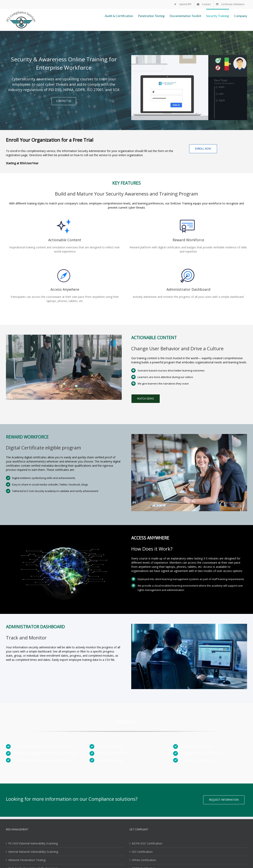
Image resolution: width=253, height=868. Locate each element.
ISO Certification (142, 852)
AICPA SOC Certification (147, 843)
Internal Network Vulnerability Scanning (33, 852)
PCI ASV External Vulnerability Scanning (33, 843)
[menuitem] (183, 4)
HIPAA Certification (144, 860)
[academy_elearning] (64, 337)
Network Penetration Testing (27, 860)
